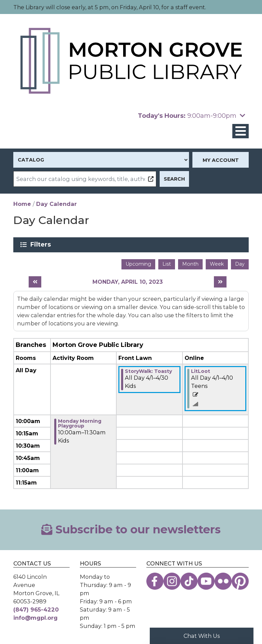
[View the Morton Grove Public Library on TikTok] (189, 581)
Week (217, 264)
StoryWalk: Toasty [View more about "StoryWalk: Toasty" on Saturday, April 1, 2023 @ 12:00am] (148, 371)
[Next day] (220, 282)
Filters (42, 244)
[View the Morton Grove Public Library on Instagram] (172, 581)
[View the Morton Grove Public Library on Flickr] (223, 581)
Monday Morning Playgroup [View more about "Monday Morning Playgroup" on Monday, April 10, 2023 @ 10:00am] (80, 423)
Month (190, 264)
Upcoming (138, 264)
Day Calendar (56, 204)
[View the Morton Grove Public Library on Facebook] (155, 581)
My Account (221, 160)
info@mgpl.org (35, 618)
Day (240, 264)
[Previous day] (35, 282)
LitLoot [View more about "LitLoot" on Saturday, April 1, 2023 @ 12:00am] (201, 371)
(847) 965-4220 (36, 610)
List (167, 264)
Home (22, 204)
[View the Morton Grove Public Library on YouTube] (206, 581)
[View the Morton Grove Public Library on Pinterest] (240, 581)
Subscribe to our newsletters (131, 529)
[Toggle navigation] (241, 131)
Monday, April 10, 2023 (128, 282)
